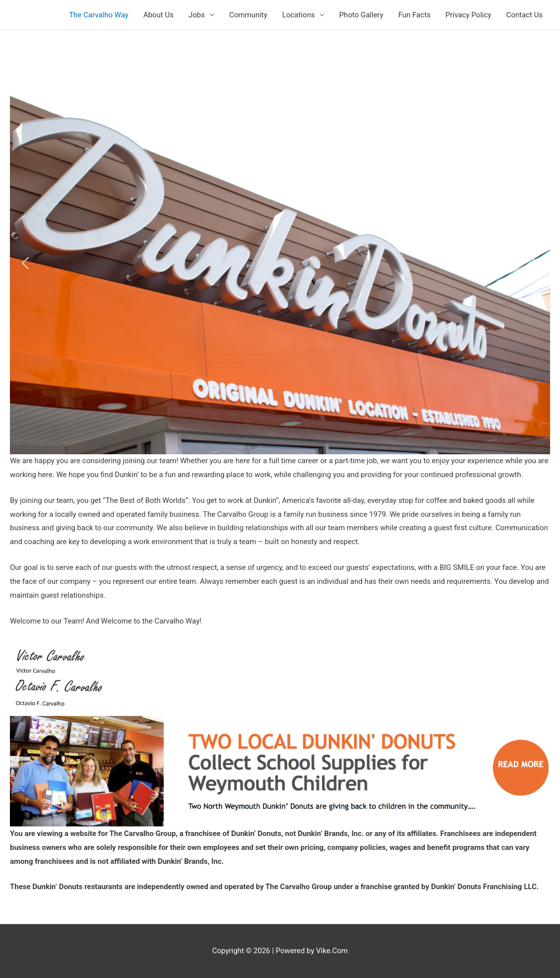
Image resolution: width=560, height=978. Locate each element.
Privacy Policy (468, 15)
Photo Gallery (361, 15)
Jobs (197, 15)
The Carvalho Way (99, 15)
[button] (25, 263)
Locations (299, 15)
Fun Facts (414, 15)
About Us (158, 15)
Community (248, 15)
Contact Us (524, 15)
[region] (280, 263)
